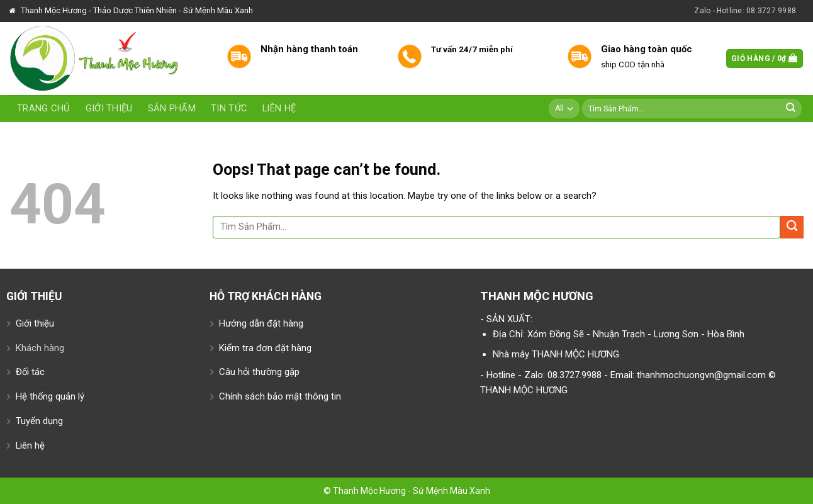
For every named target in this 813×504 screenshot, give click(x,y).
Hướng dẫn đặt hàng (261, 323)
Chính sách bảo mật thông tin (280, 396)
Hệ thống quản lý (50, 396)
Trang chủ (44, 108)
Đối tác (30, 372)
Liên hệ (279, 108)
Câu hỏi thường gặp (259, 372)
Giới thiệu (109, 108)
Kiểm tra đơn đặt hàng (265, 348)
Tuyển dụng (39, 421)
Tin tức (229, 108)
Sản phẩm (172, 108)
